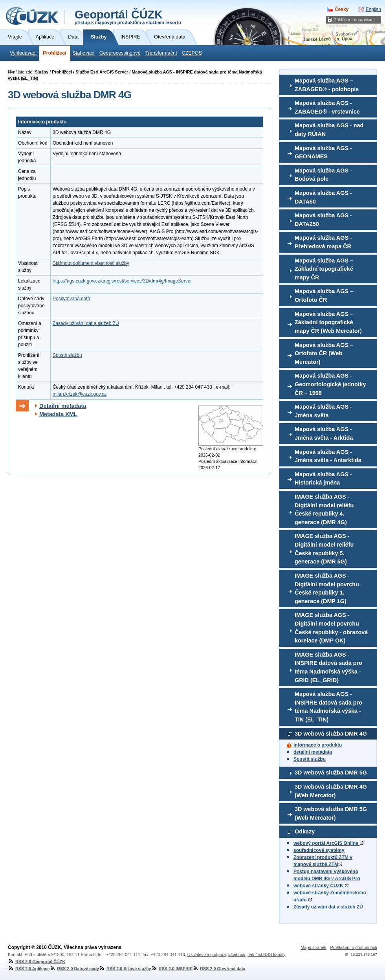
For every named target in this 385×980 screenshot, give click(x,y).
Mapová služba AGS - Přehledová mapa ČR (323, 242)
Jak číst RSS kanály (266, 954)
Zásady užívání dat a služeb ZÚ (328, 907)
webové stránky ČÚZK (321, 886)
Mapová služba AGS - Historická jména (323, 479)
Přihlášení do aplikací (354, 20)
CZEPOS (192, 53)
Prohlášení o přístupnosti (354, 947)
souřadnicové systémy (319, 850)
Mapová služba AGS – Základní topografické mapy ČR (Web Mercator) (328, 322)
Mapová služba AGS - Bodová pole (323, 175)
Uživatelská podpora (207, 954)
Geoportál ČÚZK (128, 17)
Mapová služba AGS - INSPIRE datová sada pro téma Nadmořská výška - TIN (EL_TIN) (328, 707)
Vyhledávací (23, 53)
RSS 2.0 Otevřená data (219, 969)
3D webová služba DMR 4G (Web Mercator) (331, 791)
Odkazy (305, 831)
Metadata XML (58, 414)
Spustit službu (310, 759)
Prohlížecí (55, 53)
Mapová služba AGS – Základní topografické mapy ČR (324, 269)
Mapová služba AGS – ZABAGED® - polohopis (327, 85)
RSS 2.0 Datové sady (74, 969)
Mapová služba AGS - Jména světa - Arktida (324, 433)
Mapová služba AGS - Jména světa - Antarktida (328, 456)
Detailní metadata (63, 406)
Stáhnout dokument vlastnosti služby (91, 263)
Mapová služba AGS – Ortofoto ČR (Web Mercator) (324, 353)
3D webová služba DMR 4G (331, 734)
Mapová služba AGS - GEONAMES (323, 152)
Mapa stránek (313, 947)
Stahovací (84, 53)
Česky (342, 9)
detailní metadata (313, 752)
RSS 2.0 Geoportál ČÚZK (37, 962)
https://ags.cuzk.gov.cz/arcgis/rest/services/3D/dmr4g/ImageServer (122, 281)
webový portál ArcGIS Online (328, 843)
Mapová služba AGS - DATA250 (323, 220)
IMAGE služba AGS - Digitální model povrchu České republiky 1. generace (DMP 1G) (327, 588)
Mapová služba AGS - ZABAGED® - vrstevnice (327, 107)
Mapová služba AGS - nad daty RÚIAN (329, 130)
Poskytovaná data (71, 299)
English (373, 9)
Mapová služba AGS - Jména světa (323, 411)
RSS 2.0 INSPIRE (172, 969)
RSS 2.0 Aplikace (29, 969)
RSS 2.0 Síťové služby (125, 969)
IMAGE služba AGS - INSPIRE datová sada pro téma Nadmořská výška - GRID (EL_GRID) (328, 667)
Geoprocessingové (120, 53)
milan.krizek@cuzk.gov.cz (80, 394)
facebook (237, 954)
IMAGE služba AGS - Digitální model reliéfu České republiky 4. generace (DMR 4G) (324, 509)
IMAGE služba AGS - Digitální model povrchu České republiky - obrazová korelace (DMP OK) (331, 628)
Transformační (161, 53)
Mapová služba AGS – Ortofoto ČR (324, 295)
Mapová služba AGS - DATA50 (323, 197)
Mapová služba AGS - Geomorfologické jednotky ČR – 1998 (330, 384)
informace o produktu (318, 745)
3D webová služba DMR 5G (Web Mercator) (331, 813)
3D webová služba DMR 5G (331, 773)
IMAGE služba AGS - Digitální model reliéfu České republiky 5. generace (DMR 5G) (324, 549)
